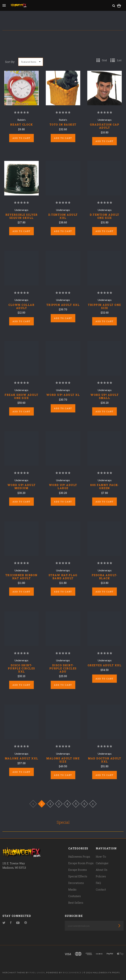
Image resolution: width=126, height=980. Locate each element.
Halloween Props (79, 857)
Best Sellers (76, 903)
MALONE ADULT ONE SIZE (63, 760)
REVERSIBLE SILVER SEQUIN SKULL (22, 216)
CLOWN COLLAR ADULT (21, 306)
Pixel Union (37, 973)
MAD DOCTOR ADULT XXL (105, 760)
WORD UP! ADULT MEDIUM (21, 486)
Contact (101, 889)
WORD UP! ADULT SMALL (105, 396)
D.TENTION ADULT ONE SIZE (105, 216)
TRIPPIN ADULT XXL (63, 305)
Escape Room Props (81, 863)
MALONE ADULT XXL (21, 758)
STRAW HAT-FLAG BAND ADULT (63, 577)
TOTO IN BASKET (63, 124)
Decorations (76, 883)
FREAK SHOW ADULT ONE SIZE (21, 396)
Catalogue (102, 863)
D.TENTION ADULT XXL (63, 216)
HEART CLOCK (22, 124)
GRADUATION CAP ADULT (105, 126)
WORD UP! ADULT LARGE (63, 486)
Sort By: (10, 62)
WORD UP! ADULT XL (63, 395)
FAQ (98, 883)
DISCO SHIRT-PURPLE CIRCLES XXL (21, 668)
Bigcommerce (72, 973)
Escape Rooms (78, 870)
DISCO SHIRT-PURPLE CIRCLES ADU (63, 668)
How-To (101, 857)
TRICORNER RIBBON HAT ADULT (21, 577)
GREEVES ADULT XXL (105, 665)
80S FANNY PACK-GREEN (105, 486)
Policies (101, 876)
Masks (72, 889)
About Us (102, 870)
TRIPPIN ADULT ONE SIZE (105, 306)
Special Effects (78, 876)
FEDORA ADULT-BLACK (105, 577)
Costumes (74, 896)
